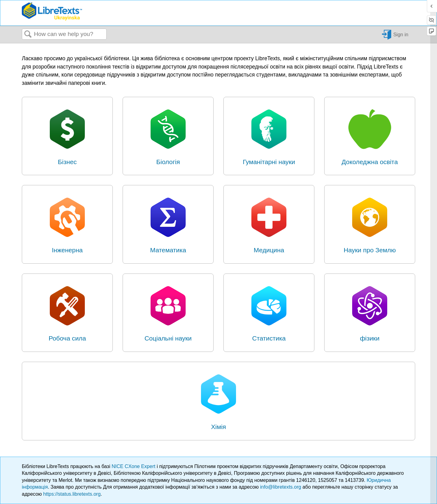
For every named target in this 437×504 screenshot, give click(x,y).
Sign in (401, 34)
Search (28, 34)
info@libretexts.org (281, 487)
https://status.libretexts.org (72, 494)
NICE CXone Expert (134, 466)
